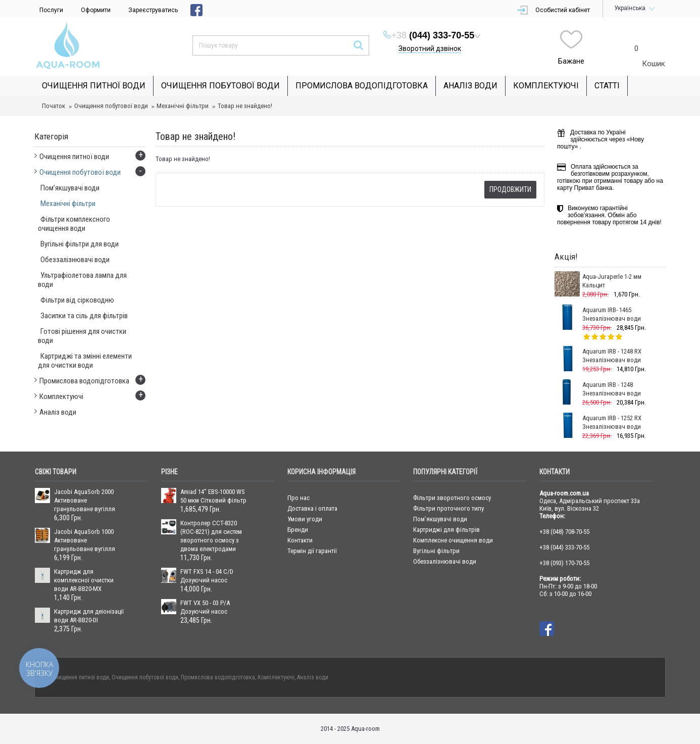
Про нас (298, 498)
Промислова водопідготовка (218, 677)
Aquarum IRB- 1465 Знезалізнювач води (612, 314)
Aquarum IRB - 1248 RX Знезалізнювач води (612, 356)
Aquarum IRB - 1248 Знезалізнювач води (612, 389)
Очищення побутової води (111, 106)
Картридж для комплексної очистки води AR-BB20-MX (84, 580)
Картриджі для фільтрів (446, 530)
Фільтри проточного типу (448, 508)
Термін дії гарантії (312, 551)
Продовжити (510, 189)
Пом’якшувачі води (440, 519)
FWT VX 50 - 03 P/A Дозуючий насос (205, 607)
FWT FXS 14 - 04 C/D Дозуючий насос (207, 576)
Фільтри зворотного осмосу (452, 498)
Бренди (298, 530)
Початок (54, 106)
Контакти (300, 540)
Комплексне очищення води (453, 540)
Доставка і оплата (312, 508)
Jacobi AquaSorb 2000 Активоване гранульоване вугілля (85, 500)
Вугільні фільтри (436, 551)
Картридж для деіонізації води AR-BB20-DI (89, 616)
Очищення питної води (80, 677)
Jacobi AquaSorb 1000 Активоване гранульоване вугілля (85, 540)
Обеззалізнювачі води (445, 561)
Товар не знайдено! (245, 106)
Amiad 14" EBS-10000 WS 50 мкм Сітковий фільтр (213, 496)
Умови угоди (305, 519)
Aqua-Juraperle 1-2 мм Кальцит (612, 281)
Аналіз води (313, 677)
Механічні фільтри (183, 106)
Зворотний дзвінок (430, 48)
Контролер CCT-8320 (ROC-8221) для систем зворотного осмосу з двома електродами (211, 536)
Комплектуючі (276, 677)
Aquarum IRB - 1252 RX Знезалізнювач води (612, 422)
